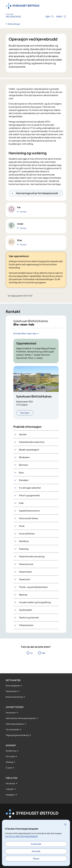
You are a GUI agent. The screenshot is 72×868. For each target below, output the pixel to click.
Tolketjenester (26, 625)
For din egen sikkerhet (30, 488)
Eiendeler (24, 480)
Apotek (23, 434)
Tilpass (36, 858)
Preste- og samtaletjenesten (33, 587)
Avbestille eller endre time (32, 442)
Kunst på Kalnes (27, 534)
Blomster (24, 465)
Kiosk (22, 526)
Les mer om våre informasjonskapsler (21, 836)
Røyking (23, 595)
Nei (44, 653)
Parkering (24, 549)
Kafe (21, 503)
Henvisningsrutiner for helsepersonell (37, 193)
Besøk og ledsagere (29, 450)
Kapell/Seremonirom (29, 511)
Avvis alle (36, 851)
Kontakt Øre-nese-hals (25, 333)
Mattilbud (24, 541)
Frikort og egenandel (29, 495)
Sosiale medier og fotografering (35, 602)
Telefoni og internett (29, 617)
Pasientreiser (25, 572)
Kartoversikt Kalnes (29, 518)
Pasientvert (25, 579)
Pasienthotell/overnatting (32, 556)
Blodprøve (24, 457)
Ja (31, 653)
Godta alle (36, 844)
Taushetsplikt (26, 610)
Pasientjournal (26, 564)
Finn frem (25, 413)
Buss (21, 472)
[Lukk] (65, 824)
